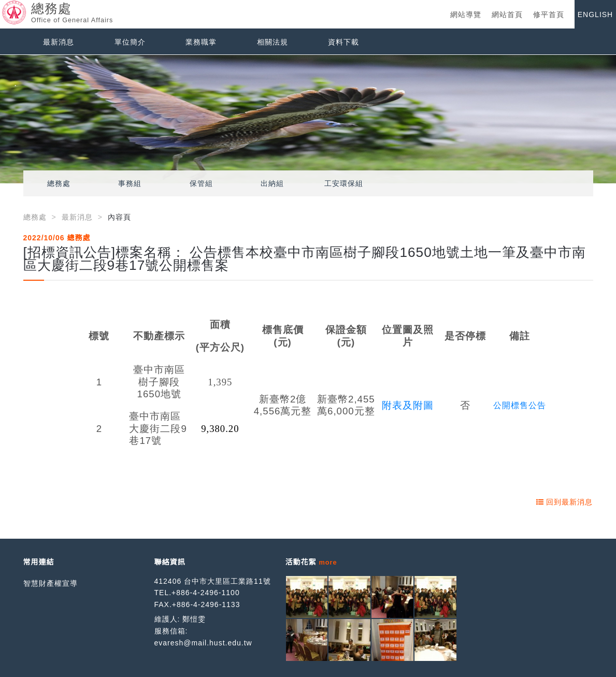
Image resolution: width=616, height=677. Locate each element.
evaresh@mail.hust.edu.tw (203, 643)
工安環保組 (344, 183)
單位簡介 (130, 42)
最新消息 (59, 42)
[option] (308, 119)
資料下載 (343, 42)
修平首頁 (549, 15)
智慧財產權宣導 (51, 583)
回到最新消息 (565, 502)
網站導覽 (466, 15)
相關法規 (273, 42)
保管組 (201, 183)
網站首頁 (507, 15)
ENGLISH (595, 15)
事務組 (130, 183)
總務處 (59, 183)
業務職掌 (201, 42)
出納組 (272, 183)
